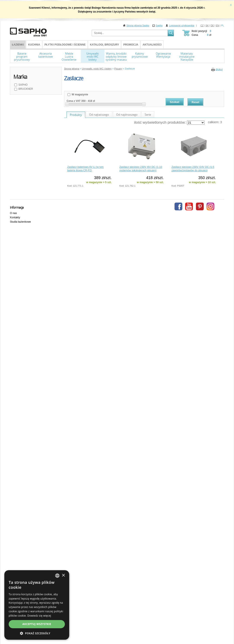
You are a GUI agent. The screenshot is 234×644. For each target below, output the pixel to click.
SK (207, 25)
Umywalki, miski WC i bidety (97, 69)
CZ (202, 25)
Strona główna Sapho (138, 25)
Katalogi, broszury (104, 45)
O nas (13, 213)
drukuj (219, 69)
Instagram (210, 206)
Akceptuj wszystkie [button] (37, 624)
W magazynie (79, 94)
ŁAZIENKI (18, 45)
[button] (37, 633)
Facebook (178, 206)
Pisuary (118, 69)
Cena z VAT (74, 101)
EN (217, 25)
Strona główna (72, 69)
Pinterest (200, 206)
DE (212, 25)
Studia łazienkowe (20, 222)
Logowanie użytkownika (182, 25)
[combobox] (57, 576)
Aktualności (152, 45)
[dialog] (37, 605)
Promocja (131, 45)
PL (223, 25)
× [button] (63, 576)
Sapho (159, 25)
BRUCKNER (25, 89)
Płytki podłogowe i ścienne (65, 45)
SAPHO (23, 85)
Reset (195, 102)
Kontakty (15, 217)
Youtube (189, 206)
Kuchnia (34, 45)
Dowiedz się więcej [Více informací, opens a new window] (39, 616)
